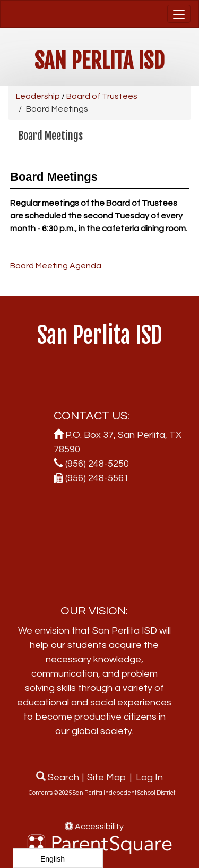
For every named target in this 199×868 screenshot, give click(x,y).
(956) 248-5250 (97, 464)
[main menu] (179, 14)
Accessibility (94, 827)
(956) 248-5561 (97, 478)
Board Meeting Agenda (56, 266)
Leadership (38, 96)
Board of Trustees (102, 96)
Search (58, 777)
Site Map (106, 777)
